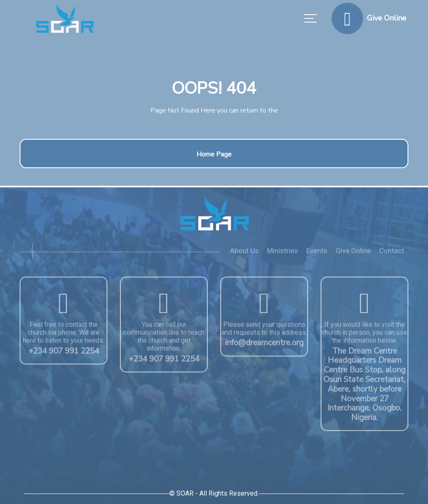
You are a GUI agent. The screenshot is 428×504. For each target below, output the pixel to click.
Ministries (283, 253)
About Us (244, 253)
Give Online (353, 253)
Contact (392, 253)
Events (317, 253)
